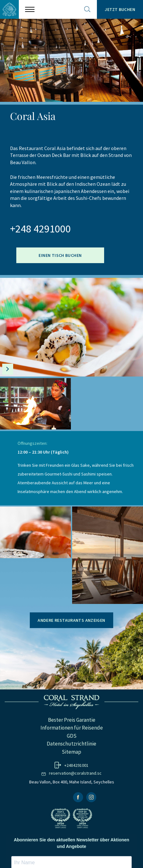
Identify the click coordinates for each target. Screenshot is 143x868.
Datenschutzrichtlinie (71, 744)
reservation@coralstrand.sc (75, 773)
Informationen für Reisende (72, 728)
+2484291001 (76, 765)
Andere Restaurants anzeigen (71, 620)
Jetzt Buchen (120, 9)
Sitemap (71, 752)
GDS (72, 736)
